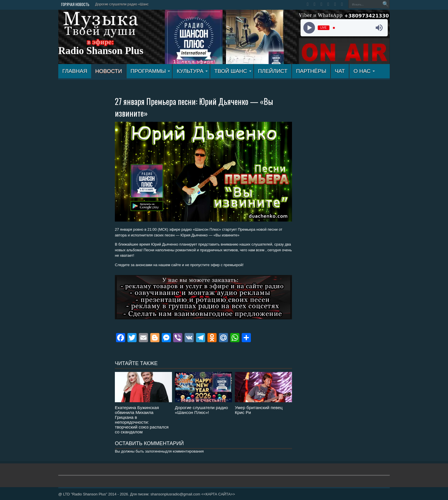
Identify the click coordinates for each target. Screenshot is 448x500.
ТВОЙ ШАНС (233, 71)
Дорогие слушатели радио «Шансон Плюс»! (201, 410)
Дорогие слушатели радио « (118, 4)
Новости (109, 71)
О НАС (364, 71)
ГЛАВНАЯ (75, 71)
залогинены (155, 451)
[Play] (309, 28)
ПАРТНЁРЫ (311, 71)
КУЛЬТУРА (192, 71)
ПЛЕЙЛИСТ (273, 71)
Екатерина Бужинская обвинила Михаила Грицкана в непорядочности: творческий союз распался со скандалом (142, 420)
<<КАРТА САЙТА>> (218, 494)
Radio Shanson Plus (101, 51)
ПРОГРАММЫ (150, 71)
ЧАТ (340, 71)
